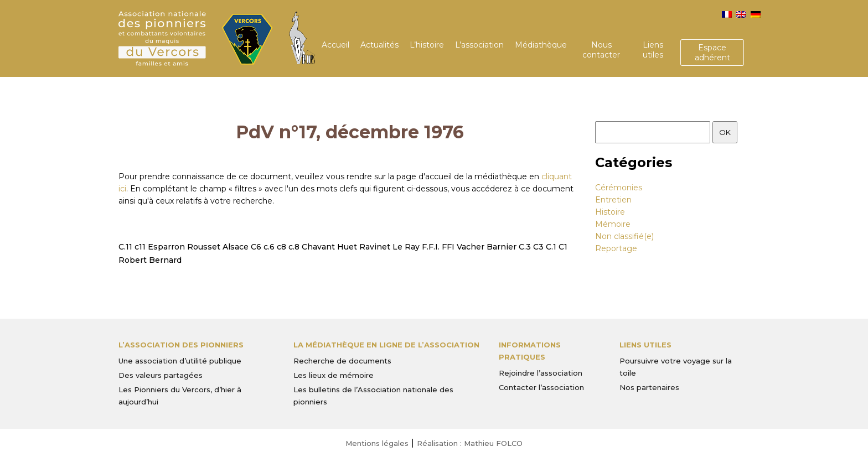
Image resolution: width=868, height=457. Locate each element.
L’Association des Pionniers (181, 345)
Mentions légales (377, 443)
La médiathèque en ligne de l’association (386, 345)
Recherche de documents (342, 361)
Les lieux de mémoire (334, 375)
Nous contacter (601, 50)
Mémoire (613, 224)
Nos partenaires (649, 387)
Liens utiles (653, 50)
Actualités (379, 45)
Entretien (613, 200)
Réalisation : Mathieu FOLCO (470, 443)
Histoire (610, 212)
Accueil (335, 45)
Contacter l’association (541, 387)
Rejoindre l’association (541, 373)
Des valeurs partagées (161, 375)
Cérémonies (619, 188)
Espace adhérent (712, 53)
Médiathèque (541, 45)
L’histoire (427, 45)
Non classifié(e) (624, 236)
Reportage (616, 248)
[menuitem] (727, 14)
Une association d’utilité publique (180, 361)
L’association (479, 45)
